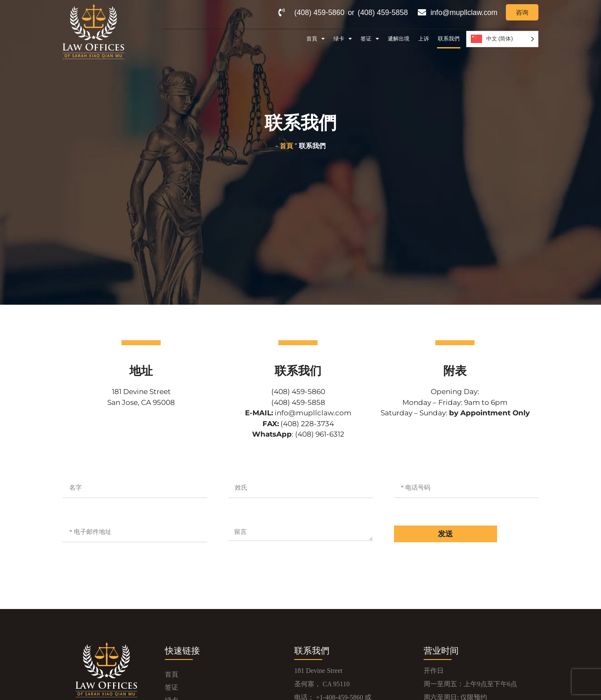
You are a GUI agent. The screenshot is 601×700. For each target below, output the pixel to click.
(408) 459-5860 (319, 13)
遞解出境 (399, 39)
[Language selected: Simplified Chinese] (502, 39)
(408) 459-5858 (383, 13)
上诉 (424, 39)
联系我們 (449, 39)
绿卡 (343, 39)
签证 (370, 39)
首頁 (316, 39)
